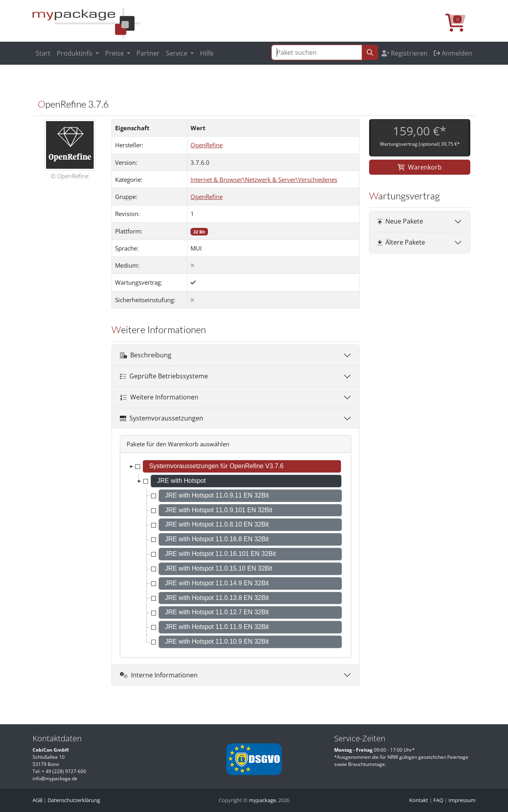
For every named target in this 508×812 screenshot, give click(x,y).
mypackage (262, 800)
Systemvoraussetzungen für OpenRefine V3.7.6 (216, 466)
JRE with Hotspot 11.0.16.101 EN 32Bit (220, 554)
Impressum (462, 800)
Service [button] (177, 53)
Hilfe (207, 53)
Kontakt (419, 800)
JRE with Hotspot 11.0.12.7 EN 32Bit (217, 612)
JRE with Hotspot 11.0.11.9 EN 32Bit (217, 627)
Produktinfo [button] (75, 53)
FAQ (438, 800)
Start (43, 53)
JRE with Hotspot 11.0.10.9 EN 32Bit (217, 641)
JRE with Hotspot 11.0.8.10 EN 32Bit (217, 524)
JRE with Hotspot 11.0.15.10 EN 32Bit (219, 568)
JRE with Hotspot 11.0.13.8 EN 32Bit (217, 598)
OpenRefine (207, 145)
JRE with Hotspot (182, 481)
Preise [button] (115, 53)
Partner (148, 53)
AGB (38, 800)
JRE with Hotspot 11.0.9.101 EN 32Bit (219, 510)
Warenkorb (420, 167)
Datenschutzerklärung (74, 800)
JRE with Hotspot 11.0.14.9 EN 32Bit (217, 583)
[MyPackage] (86, 22)
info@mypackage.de (55, 778)
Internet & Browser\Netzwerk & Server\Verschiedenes (264, 179)
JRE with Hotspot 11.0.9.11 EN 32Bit (217, 495)
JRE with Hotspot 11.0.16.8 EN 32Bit (217, 539)
